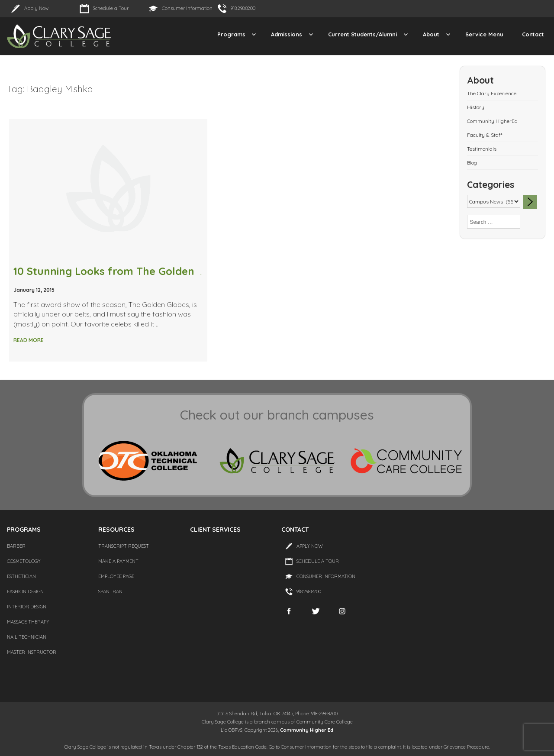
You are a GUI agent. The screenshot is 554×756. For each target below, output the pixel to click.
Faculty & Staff (485, 135)
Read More (29, 340)
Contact (533, 34)
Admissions (287, 34)
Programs (231, 34)
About (431, 34)
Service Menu (484, 34)
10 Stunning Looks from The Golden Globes (123, 271)
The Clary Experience (492, 93)
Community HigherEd (492, 121)
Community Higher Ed (307, 730)
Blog (472, 163)
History (476, 107)
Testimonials (482, 149)
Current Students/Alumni (362, 34)
